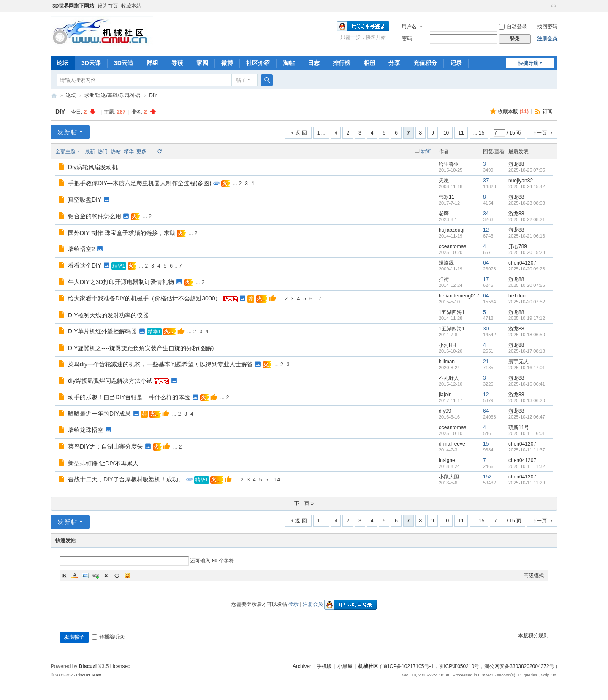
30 (486, 329)
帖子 (241, 80)
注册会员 (547, 38)
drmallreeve (452, 444)
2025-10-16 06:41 (527, 384)
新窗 (426, 151)
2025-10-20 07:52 (527, 302)
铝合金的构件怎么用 (95, 216)
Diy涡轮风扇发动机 (93, 167)
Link (96, 576)
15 (486, 444)
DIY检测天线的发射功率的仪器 (108, 315)
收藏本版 (513, 111)
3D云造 (124, 63)
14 (277, 480)
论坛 (62, 63)
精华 (129, 151)
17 (486, 279)
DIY (153, 95)
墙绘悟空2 (81, 249)
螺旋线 (446, 263)
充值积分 (425, 63)
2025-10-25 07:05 (527, 170)
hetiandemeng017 (459, 296)
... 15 (479, 133)
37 (486, 181)
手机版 (324, 666)
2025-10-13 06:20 (527, 400)
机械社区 (54, 96)
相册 (369, 63)
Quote (106, 576)
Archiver (302, 666)
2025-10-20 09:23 (527, 269)
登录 (293, 604)
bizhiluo (517, 296)
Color (75, 576)
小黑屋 (345, 666)
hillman (447, 362)
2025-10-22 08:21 (527, 219)
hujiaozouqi (452, 230)
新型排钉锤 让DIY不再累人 (103, 463)
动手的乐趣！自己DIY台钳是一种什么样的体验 (129, 397)
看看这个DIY (85, 265)
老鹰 (444, 214)
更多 (141, 151)
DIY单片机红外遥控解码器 (102, 331)
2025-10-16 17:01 (527, 368)
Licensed (120, 666)
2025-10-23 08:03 (527, 203)
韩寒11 (446, 197)
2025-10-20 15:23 (527, 252)
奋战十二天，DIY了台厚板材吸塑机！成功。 (126, 479)
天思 (444, 181)
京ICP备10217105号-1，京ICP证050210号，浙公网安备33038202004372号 (469, 666)
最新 (90, 151)
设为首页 (108, 6)
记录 (456, 63)
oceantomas (452, 246)
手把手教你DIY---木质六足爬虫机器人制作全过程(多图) (140, 183)
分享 (394, 63)
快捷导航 (528, 63)
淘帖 (289, 63)
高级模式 (534, 576)
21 (486, 362)
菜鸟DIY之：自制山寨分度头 (105, 446)
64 (486, 263)
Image (85, 576)
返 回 (301, 133)
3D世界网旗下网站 (73, 6)
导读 (177, 63)
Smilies (128, 576)
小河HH (447, 345)
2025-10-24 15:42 (527, 186)
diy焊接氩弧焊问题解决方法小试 (110, 381)
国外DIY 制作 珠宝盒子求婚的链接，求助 (122, 233)
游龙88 (516, 164)
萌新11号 (519, 427)
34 (486, 214)
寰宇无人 (518, 362)
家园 (202, 63)
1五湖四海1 (452, 312)
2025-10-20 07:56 (527, 285)
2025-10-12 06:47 (527, 417)
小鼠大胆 (449, 477)
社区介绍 (258, 63)
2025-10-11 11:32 (527, 466)
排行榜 (342, 63)
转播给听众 (108, 637)
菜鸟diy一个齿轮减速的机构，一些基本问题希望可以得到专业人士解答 (160, 364)
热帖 (116, 151)
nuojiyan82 (521, 181)
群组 (152, 63)
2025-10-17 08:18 (527, 351)
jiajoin (445, 395)
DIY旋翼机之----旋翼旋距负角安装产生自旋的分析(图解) (141, 348)
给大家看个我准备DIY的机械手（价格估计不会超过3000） (144, 298)
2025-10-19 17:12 (527, 318)
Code (117, 576)
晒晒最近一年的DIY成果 (99, 414)
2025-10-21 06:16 (527, 236)
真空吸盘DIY (85, 200)
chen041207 (522, 263)
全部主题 (65, 151)
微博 (227, 63)
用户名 (409, 27)
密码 (407, 38)
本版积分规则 (533, 635)
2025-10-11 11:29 (527, 483)
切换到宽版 (554, 6)
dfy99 (445, 411)
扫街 (444, 279)
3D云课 (91, 63)
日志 (314, 63)
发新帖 (68, 132)
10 (446, 133)
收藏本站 (131, 6)
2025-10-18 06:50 (527, 335)
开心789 (518, 246)
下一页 (539, 133)
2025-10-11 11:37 (527, 450)
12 (486, 230)
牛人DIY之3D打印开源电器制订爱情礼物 (121, 282)
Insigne (447, 460)
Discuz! (88, 666)
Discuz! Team (89, 675)
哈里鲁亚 (449, 164)
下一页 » (304, 503)
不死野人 (449, 378)
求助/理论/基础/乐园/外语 (113, 95)
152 (487, 477)
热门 (103, 151)
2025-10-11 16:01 (527, 433)
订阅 (548, 111)
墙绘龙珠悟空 (86, 430)
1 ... (321, 133)
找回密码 (547, 27)
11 (461, 133)
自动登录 (513, 27)
